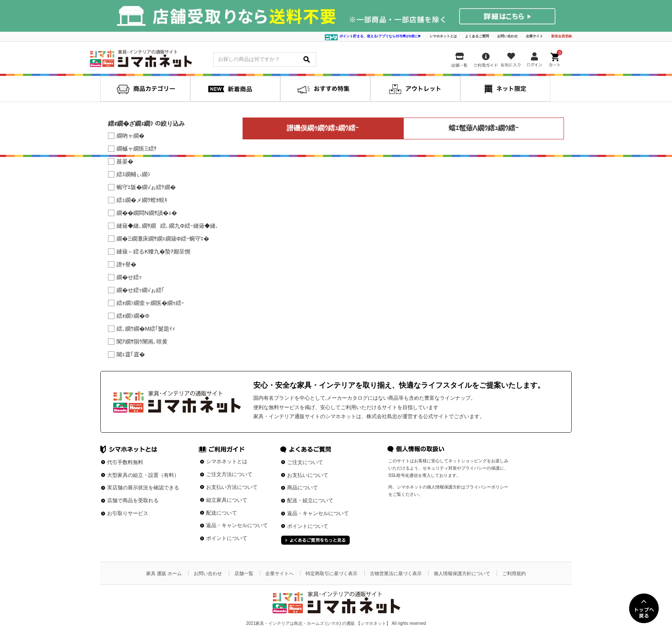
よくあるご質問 (477, 36)
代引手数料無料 (125, 462)
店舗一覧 (244, 573)
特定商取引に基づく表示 (331, 573)
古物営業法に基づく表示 (396, 573)
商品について (303, 488)
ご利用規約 (514, 573)
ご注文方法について (229, 474)
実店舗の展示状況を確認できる (143, 488)
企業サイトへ (279, 573)
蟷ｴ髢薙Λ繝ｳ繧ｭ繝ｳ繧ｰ (484, 128)
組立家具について (227, 500)
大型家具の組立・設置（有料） (143, 475)
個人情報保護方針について (462, 573)
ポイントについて (227, 538)
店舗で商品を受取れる (133, 500)
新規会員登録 (561, 36)
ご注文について (305, 462)
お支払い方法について (232, 487)
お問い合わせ (507, 36)
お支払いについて (308, 475)
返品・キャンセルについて (237, 525)
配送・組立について (310, 500)
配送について (222, 513)
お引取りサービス (128, 513)
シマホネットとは (443, 36)
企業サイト (534, 36)
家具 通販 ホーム (164, 573)
